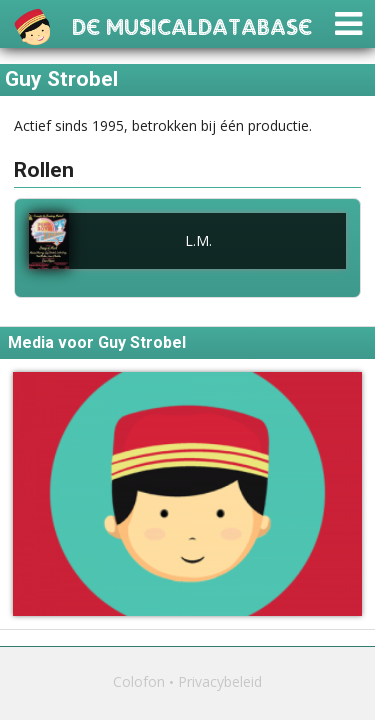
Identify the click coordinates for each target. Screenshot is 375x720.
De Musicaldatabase (192, 24)
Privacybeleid (220, 681)
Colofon (139, 681)
